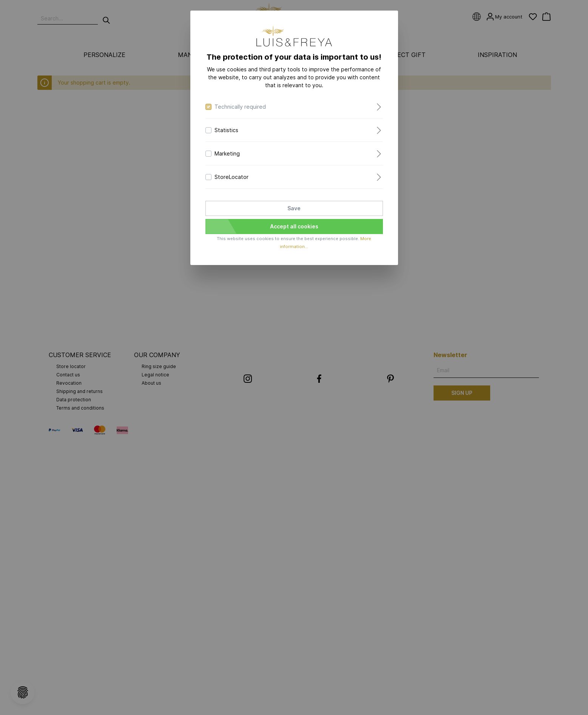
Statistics (226, 130)
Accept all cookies (294, 226)
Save (294, 208)
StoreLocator (231, 177)
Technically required (240, 107)
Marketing (227, 153)
